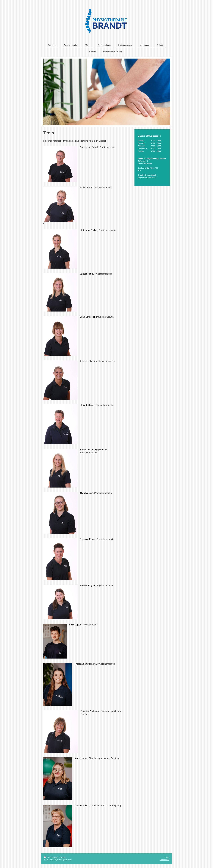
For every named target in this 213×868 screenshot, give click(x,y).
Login (167, 857)
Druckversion (51, 857)
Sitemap (62, 857)
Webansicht (164, 860)
